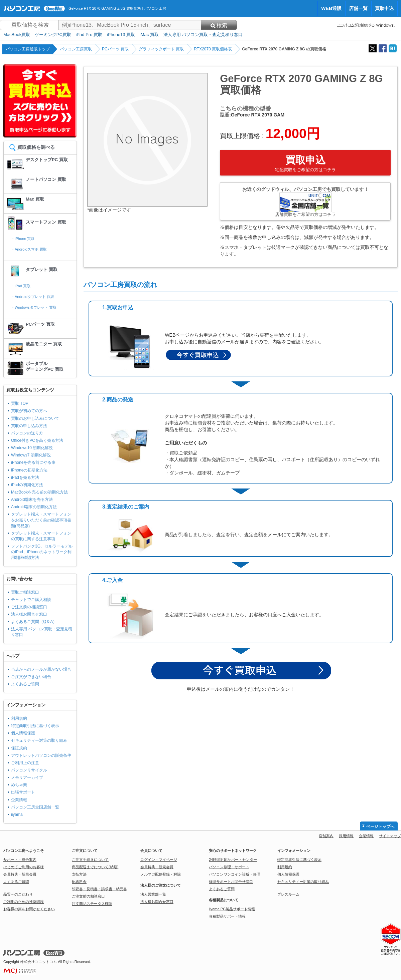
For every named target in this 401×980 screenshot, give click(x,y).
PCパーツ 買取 (115, 49)
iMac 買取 (149, 35)
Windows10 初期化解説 (32, 448)
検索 (219, 26)
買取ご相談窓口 (25, 592)
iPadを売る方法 (25, 477)
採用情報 (346, 836)
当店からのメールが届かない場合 (41, 669)
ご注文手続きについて (90, 860)
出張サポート (23, 792)
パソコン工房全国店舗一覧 (35, 807)
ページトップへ (380, 827)
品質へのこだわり (18, 894)
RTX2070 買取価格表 (213, 49)
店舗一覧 (358, 8)
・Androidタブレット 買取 (33, 297)
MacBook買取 (17, 35)
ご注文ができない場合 (31, 677)
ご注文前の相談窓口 (29, 607)
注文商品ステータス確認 (92, 904)
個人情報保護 (23, 733)
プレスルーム (288, 894)
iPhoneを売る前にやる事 (33, 462)
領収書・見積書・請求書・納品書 (99, 889)
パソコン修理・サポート (229, 867)
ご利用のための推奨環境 (24, 902)
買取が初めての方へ (29, 411)
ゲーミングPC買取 (53, 35)
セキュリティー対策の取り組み (39, 740)
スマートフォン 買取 (46, 222)
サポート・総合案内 (20, 860)
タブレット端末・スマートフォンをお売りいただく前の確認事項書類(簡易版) (41, 520)
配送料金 (79, 882)
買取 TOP (20, 403)
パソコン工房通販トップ (28, 49)
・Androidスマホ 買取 (29, 249)
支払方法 (79, 874)
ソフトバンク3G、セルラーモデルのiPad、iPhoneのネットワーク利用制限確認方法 (42, 552)
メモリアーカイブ (27, 777)
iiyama (17, 814)
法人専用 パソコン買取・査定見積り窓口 (203, 35)
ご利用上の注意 (25, 763)
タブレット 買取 (42, 269)
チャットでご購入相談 (31, 600)
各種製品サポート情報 (227, 916)
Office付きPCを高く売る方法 (37, 440)
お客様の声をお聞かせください (29, 909)
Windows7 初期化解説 (31, 455)
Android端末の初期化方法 (34, 507)
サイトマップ (390, 836)
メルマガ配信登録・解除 (161, 874)
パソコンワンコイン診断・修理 (235, 874)
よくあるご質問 (25, 684)
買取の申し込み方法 (29, 426)
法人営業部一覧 (153, 894)
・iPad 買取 (21, 286)
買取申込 (384, 8)
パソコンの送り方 (27, 433)
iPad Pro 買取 (89, 35)
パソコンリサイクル (29, 770)
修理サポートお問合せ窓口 (231, 882)
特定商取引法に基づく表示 (35, 726)
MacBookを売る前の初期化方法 (39, 492)
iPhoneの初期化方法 (29, 470)
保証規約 (19, 748)
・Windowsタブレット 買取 (34, 307)
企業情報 (19, 800)
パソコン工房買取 (76, 49)
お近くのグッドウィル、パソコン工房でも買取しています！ (305, 202)
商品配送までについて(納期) (95, 867)
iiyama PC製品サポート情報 (232, 909)
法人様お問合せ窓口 (29, 614)
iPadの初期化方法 (27, 485)
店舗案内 (326, 836)
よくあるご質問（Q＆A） (34, 622)
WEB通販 (331, 8)
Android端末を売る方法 (32, 500)
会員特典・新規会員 (20, 874)
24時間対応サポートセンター (233, 860)
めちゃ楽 (19, 785)
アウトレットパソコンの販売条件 (41, 755)
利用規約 (19, 718)
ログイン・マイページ (159, 860)
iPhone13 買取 (121, 35)
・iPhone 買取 (23, 239)
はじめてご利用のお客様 (24, 867)
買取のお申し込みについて (35, 418)
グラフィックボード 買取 (161, 49)
